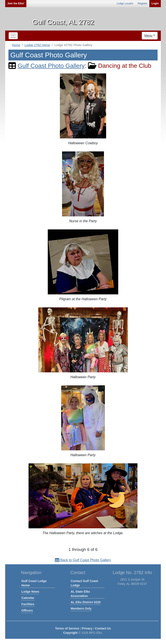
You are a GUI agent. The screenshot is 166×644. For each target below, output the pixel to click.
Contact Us (103, 628)
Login (155, 3)
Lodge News (30, 592)
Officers (27, 610)
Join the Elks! (16, 3)
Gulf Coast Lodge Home (34, 583)
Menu (148, 35)
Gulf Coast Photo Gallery (51, 66)
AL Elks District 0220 (86, 602)
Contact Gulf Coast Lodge (84, 583)
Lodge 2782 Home (37, 45)
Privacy (87, 628)
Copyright (70, 633)
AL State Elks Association (80, 594)
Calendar (28, 598)
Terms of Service (67, 628)
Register (143, 3)
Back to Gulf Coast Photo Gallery (83, 560)
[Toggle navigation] (13, 36)
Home (16, 45)
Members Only (81, 608)
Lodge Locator (125, 3)
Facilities (28, 604)
